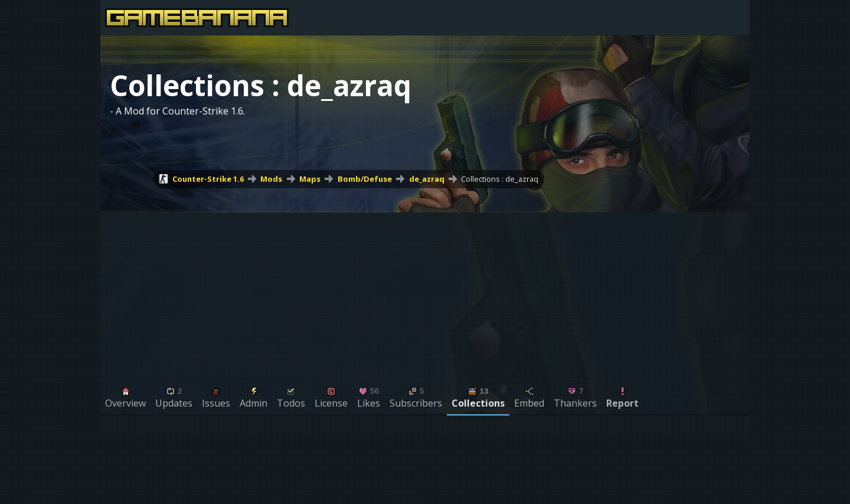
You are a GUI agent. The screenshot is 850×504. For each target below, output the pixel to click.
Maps (310, 179)
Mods (271, 179)
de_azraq (427, 179)
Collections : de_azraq (500, 179)
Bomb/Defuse (365, 179)
